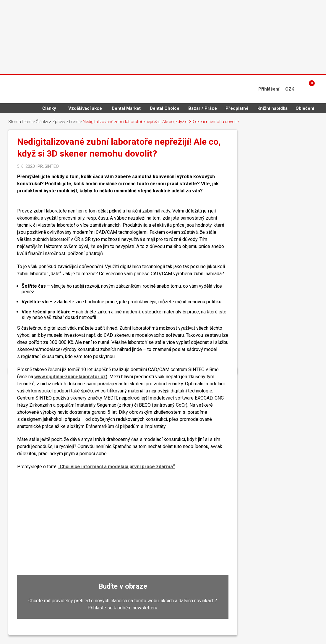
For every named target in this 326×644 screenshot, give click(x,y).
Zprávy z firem (65, 122)
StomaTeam (20, 122)
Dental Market (126, 108)
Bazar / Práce (203, 108)
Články (49, 108)
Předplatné (237, 108)
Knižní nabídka (273, 108)
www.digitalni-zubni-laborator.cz (70, 377)
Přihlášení (269, 89)
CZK (290, 89)
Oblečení (305, 108)
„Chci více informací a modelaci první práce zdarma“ (116, 467)
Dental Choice (165, 108)
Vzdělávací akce (85, 108)
